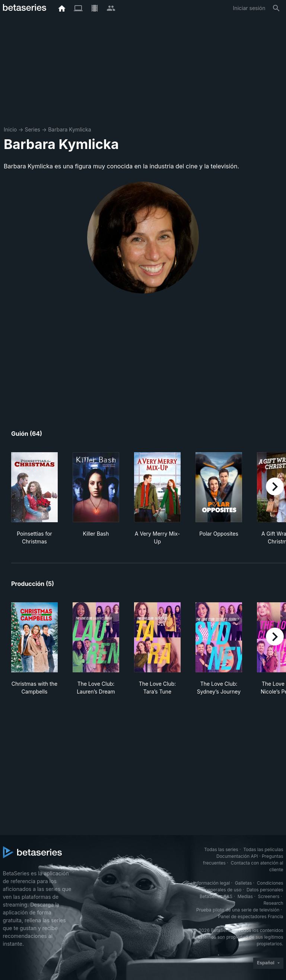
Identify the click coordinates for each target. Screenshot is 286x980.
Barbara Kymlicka (69, 129)
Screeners (268, 896)
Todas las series (221, 849)
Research (274, 903)
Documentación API (237, 856)
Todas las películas (263, 849)
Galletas (244, 883)
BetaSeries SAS (216, 896)
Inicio (10, 129)
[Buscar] (276, 8)
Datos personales (265, 890)
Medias (245, 896)
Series (32, 129)
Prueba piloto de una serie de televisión (238, 910)
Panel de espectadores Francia (251, 916)
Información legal (212, 883)
